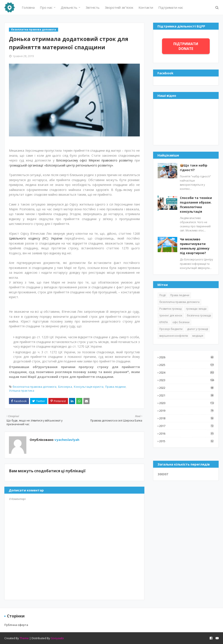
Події (163, 295)
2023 (187, 380)
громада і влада (196, 309)
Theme (24, 638)
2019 (187, 411)
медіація (198, 336)
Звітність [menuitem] (93, 7)
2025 (187, 365)
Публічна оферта (16, 625)
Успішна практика (22, 391)
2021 (187, 395)
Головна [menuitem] (28, 7)
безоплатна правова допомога (35, 387)
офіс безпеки (181, 322)
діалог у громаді (198, 329)
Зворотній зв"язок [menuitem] (119, 7)
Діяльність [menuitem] (69, 7)
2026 (187, 357)
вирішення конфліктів (174, 336)
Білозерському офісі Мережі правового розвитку (95, 160)
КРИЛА (164, 322)
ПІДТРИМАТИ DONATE (186, 46)
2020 (187, 403)
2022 (187, 388)
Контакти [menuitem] (146, 7)
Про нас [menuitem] (46, 7)
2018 (187, 418)
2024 (187, 372)
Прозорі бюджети (171, 329)
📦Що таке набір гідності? (194, 168)
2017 (187, 426)
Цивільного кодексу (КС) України (36, 238)
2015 (187, 441)
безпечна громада (199, 315)
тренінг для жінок (171, 315)
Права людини (115, 387)
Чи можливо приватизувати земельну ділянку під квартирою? (195, 246)
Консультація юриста (89, 387)
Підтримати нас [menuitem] (171, 7)
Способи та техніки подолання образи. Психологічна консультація (196, 205)
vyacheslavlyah (66, 440)
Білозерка (65, 387)
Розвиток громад (170, 309)
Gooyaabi (57, 638)
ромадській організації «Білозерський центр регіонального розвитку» (62, 165)
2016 (187, 433)
